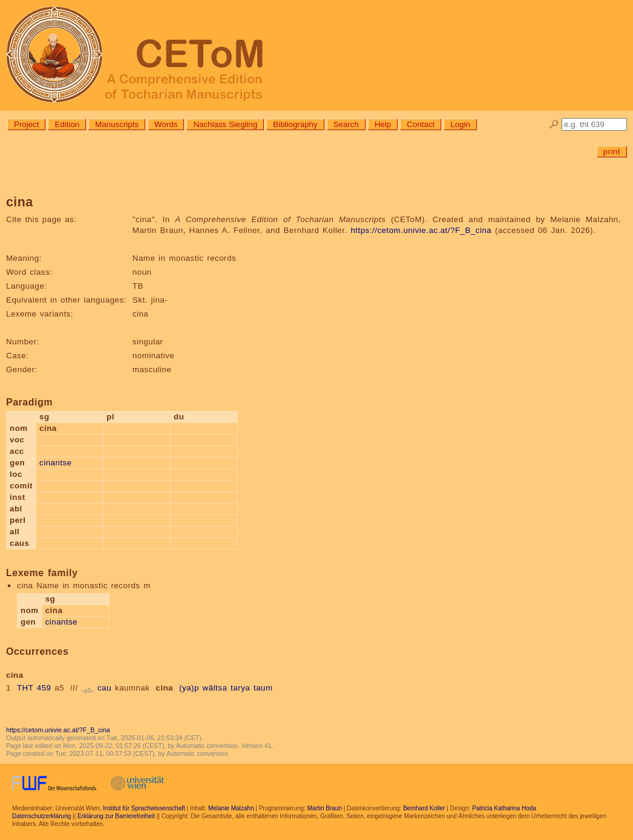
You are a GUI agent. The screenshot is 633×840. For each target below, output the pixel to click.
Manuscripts (117, 124)
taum (263, 688)
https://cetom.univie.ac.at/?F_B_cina (421, 230)
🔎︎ (554, 124)
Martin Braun (325, 808)
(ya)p (189, 688)
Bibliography (295, 124)
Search (346, 124)
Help (383, 124)
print (612, 152)
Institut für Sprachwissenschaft (144, 808)
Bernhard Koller (424, 808)
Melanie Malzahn (231, 808)
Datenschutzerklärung (41, 816)
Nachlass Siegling (225, 124)
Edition (67, 124)
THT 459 (34, 688)
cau (104, 688)
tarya (240, 688)
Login (460, 124)
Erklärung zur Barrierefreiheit (116, 816)
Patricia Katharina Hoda (504, 808)
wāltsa (215, 688)
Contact (421, 124)
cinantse (56, 463)
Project (26, 124)
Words (166, 124)
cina (164, 688)
